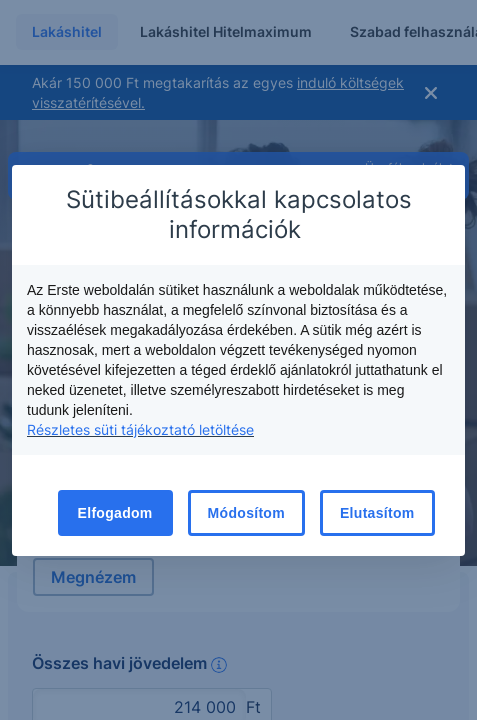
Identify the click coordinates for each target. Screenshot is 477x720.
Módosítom (246, 513)
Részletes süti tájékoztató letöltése (140, 429)
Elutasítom (377, 513)
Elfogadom (115, 513)
